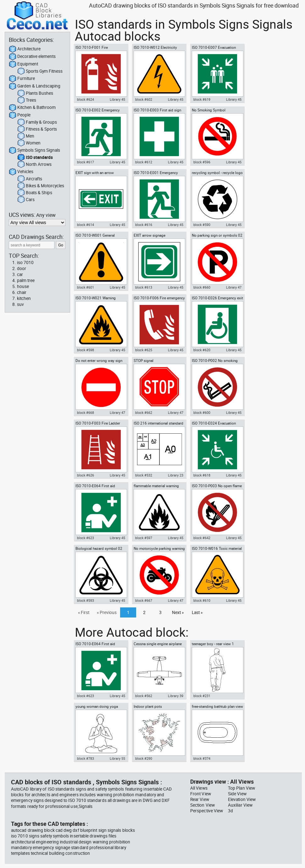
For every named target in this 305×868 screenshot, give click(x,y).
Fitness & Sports (37, 129)
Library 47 (234, 287)
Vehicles (21, 172)
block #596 (202, 162)
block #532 (144, 475)
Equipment (23, 64)
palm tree (26, 280)
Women (29, 143)
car (20, 274)
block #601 (86, 287)
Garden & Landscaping (35, 86)
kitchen (24, 298)
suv (20, 304)
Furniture (22, 79)
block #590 (202, 225)
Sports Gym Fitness (40, 71)
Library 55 (117, 758)
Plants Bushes (35, 93)
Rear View (200, 799)
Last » (197, 612)
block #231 (202, 696)
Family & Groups (37, 122)
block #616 (144, 225)
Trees (27, 100)
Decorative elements (32, 57)
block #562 (144, 696)
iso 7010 (25, 262)
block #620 (202, 350)
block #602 (144, 99)
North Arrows (34, 165)
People (20, 115)
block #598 (86, 350)
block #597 (144, 538)
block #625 (144, 350)
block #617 (86, 162)
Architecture (25, 49)
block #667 (144, 600)
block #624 (86, 99)
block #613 (144, 287)
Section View (202, 805)
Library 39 (176, 696)
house (23, 286)
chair (22, 292)
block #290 (144, 758)
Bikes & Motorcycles (41, 186)
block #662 (144, 413)
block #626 (86, 475)
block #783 (86, 758)
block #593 (86, 600)
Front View (201, 794)
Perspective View (207, 811)
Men (26, 136)
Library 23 (176, 475)
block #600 (202, 413)
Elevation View (242, 799)
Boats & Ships (35, 193)
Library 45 (117, 99)
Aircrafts (30, 179)
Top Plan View (241, 788)
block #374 (202, 758)
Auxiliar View (240, 805)
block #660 (202, 287)
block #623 (86, 538)
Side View (237, 794)
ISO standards (35, 158)
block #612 (144, 162)
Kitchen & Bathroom (32, 108)
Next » (178, 612)
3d (230, 811)
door (22, 268)
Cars (26, 200)
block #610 (202, 600)
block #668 (86, 413)
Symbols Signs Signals (34, 150)
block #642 (202, 538)
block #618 (202, 475)
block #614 (86, 225)
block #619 (202, 99)
